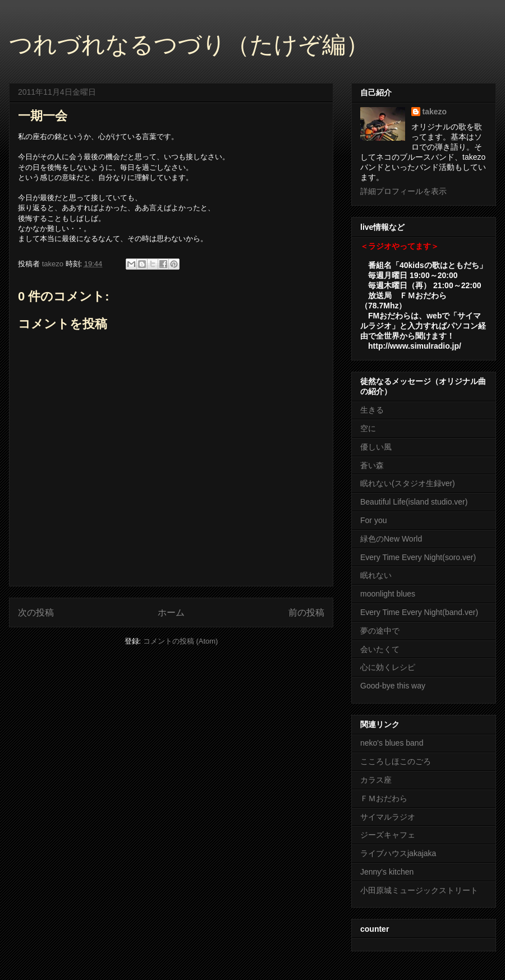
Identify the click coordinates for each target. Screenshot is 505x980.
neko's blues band (392, 743)
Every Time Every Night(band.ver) (419, 612)
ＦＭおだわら (384, 798)
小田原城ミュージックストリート (419, 890)
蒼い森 (372, 465)
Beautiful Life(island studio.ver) (414, 502)
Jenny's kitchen (387, 872)
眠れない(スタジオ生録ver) (408, 483)
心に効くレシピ (388, 667)
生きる (372, 410)
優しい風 (376, 447)
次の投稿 (36, 612)
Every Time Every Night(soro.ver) (418, 557)
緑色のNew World (391, 539)
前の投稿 (306, 612)
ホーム (171, 612)
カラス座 (376, 780)
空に (368, 428)
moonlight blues (388, 594)
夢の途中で (380, 631)
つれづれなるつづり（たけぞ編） (189, 45)
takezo (435, 112)
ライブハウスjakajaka (398, 853)
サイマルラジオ (388, 817)
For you (373, 520)
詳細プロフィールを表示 (403, 191)
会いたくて (380, 649)
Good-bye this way (393, 686)
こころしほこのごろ (396, 761)
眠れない (376, 575)
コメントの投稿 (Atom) (181, 641)
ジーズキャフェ (388, 835)
